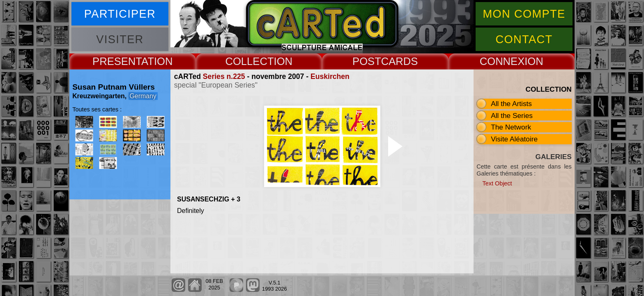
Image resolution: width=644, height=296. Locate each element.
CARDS (400, 61)
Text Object (497, 183)
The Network (511, 127)
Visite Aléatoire (514, 139)
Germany (143, 96)
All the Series (512, 116)
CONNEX (502, 61)
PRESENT (117, 61)
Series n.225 (224, 76)
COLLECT (249, 61)
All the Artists (511, 104)
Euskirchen (330, 76)
